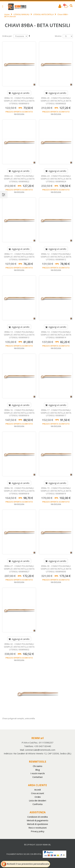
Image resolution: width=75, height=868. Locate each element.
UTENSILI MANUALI (21, 14)
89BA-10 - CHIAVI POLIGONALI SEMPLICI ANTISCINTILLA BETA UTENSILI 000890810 (19, 101)
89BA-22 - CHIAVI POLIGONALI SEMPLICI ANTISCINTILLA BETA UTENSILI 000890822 (19, 179)
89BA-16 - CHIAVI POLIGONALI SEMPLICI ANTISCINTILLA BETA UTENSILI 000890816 (19, 413)
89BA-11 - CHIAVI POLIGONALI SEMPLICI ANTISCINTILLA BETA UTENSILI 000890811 (19, 257)
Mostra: (58, 36)
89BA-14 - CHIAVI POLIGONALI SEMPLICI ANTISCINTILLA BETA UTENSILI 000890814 (56, 335)
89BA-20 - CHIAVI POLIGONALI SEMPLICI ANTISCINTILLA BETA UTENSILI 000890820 (56, 101)
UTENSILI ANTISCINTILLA (43, 14)
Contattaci (37, 777)
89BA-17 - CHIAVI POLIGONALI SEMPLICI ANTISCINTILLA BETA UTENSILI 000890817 (56, 413)
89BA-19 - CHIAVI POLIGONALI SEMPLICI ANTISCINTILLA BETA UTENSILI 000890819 (56, 491)
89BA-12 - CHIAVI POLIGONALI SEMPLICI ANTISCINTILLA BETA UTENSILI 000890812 (56, 257)
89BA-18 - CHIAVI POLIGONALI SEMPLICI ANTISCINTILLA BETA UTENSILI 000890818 (19, 491)
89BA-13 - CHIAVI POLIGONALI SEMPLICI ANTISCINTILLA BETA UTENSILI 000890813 (19, 335)
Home (7, 14)
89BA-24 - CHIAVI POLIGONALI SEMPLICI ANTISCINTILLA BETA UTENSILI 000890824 (56, 179)
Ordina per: (7, 36)
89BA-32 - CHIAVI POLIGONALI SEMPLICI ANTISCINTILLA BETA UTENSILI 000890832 (19, 647)
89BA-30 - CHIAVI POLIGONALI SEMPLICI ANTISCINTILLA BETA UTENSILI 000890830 (56, 569)
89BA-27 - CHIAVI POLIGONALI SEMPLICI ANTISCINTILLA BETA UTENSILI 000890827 (19, 569)
